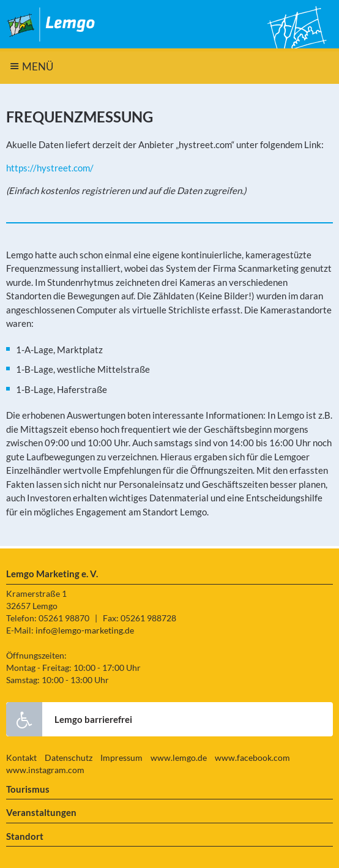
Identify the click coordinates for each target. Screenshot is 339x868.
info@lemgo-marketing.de (85, 630)
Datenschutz (69, 758)
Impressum (121, 758)
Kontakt (21, 758)
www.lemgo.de (179, 758)
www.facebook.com (252, 758)
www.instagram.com (45, 770)
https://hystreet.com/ (50, 168)
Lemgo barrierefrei (69, 719)
